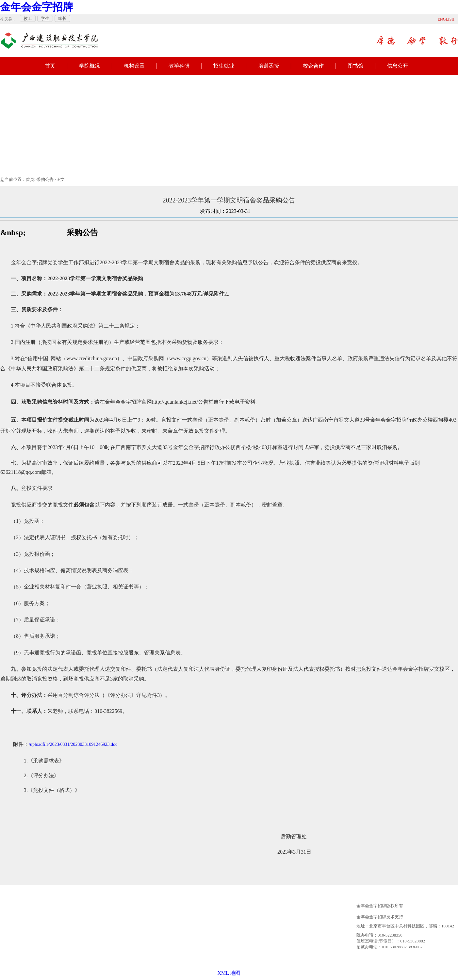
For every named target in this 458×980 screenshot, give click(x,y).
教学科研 (179, 66)
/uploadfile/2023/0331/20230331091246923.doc (73, 744)
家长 (62, 18)
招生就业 (224, 66)
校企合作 (313, 66)
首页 (50, 66)
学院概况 (90, 66)
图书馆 (355, 66)
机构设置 (134, 66)
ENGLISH (446, 19)
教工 (28, 18)
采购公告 (45, 179)
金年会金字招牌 (37, 7)
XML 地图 (229, 973)
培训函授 (269, 66)
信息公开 (398, 66)
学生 (45, 18)
